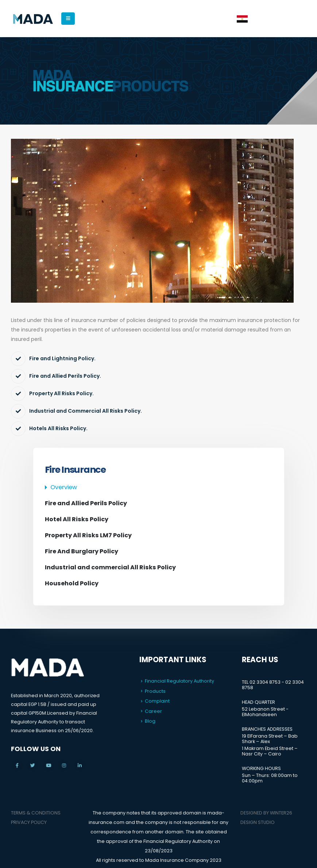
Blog (150, 721)
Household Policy (72, 583)
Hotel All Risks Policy (77, 519)
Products (155, 691)
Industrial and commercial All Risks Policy (110, 567)
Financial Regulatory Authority (179, 681)
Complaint (157, 701)
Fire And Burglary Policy (82, 551)
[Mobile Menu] (68, 19)
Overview (64, 487)
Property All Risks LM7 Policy (88, 535)
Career (153, 711)
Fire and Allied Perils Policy (86, 503)
